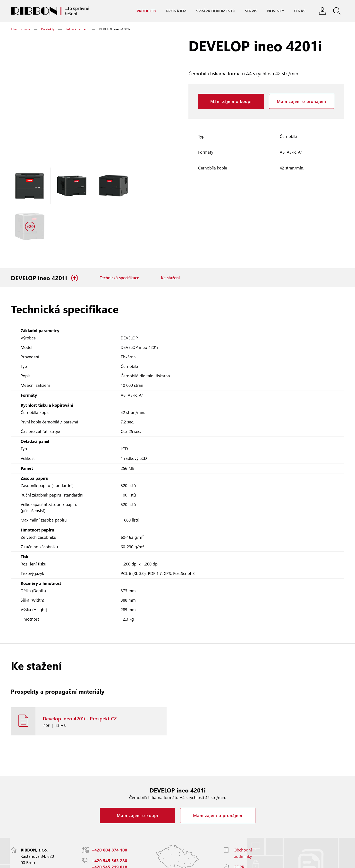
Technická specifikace (119, 238)
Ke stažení (170, 238)
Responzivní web (77, 862)
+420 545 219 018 (109, 831)
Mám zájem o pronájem (301, 102)
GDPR (239, 831)
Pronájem (176, 11)
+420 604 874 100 (109, 814)
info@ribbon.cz (106, 842)
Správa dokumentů (216, 11)
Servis (251, 11)
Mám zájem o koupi (231, 102)
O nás (299, 11)
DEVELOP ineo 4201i (40, 238)
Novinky (275, 11)
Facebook (242, 842)
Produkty (146, 11)
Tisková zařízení (77, 29)
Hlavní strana (21, 29)
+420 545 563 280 (109, 825)
